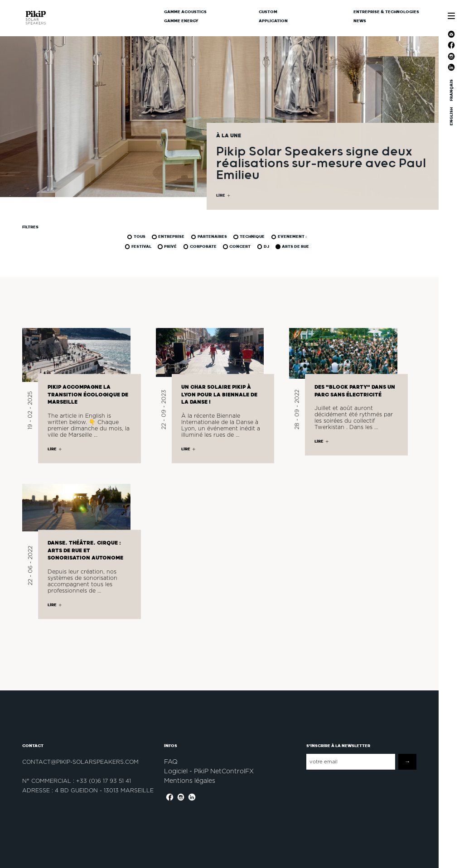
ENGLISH (451, 116)
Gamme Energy (181, 21)
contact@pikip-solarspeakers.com (80, 762)
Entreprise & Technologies (386, 12)
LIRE (221, 196)
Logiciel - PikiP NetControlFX (209, 771)
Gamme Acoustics (185, 12)
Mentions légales (190, 781)
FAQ (171, 762)
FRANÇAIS (451, 90)
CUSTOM (268, 12)
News (360, 21)
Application (273, 21)
